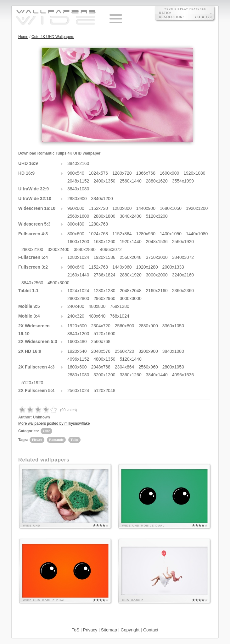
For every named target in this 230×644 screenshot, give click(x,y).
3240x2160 (183, 275)
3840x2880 (84, 249)
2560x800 (125, 326)
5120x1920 (32, 383)
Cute (46, 431)
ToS (76, 630)
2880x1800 (104, 216)
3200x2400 (58, 249)
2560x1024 (78, 390)
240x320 (76, 316)
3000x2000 (157, 275)
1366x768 (146, 173)
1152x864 (122, 234)
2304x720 (101, 326)
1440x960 (122, 267)
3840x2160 (78, 163)
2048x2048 (130, 291)
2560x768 (101, 341)
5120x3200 (157, 216)
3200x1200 (104, 375)
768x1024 (120, 316)
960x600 (76, 208)
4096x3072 (111, 249)
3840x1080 (78, 189)
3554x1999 (183, 181)
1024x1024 (78, 291)
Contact (151, 630)
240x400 (76, 306)
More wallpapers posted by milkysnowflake (54, 423)
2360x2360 (183, 291)
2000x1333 (173, 267)
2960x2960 (104, 298)
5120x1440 (130, 359)
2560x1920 (183, 242)
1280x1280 (104, 291)
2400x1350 (104, 181)
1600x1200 (78, 242)
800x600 (76, 234)
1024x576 (98, 173)
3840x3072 (183, 257)
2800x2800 (78, 298)
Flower (37, 439)
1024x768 (98, 234)
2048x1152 (78, 181)
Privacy (90, 630)
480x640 (97, 316)
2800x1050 (173, 367)
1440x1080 (197, 234)
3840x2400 (130, 216)
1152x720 (98, 208)
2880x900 (77, 199)
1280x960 (146, 234)
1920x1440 (130, 242)
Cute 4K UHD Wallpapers (53, 37)
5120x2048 (104, 390)
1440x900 (146, 208)
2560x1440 (130, 181)
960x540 (76, 173)
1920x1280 (147, 267)
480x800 (97, 306)
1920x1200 (197, 208)
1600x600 (77, 367)
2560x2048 (130, 257)
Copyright (130, 630)
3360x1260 (130, 375)
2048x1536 (157, 242)
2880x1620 (157, 181)
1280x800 (122, 208)
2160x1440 (78, 275)
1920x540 (77, 351)
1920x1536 (104, 257)
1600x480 (77, 341)
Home (23, 37)
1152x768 (98, 267)
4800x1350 (104, 359)
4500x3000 (58, 283)
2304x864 (125, 367)
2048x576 (101, 351)
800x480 (76, 224)
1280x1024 (78, 257)
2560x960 (148, 367)
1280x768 (98, 224)
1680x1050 (171, 208)
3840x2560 (32, 283)
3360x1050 (173, 326)
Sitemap (109, 630)
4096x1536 (183, 375)
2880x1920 (130, 275)
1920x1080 (194, 173)
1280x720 (122, 173)
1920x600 (77, 326)
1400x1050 (171, 234)
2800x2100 (32, 249)
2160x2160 (157, 291)
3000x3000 (130, 298)
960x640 (76, 267)
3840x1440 (157, 375)
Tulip (74, 439)
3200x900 (148, 351)
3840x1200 (102, 199)
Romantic (56, 439)
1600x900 (170, 173)
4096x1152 (78, 359)
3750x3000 (157, 257)
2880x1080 (78, 375)
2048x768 (101, 367)
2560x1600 (78, 216)
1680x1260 (104, 242)
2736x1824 (104, 275)
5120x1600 (104, 334)
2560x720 (125, 351)
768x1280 (120, 306)
